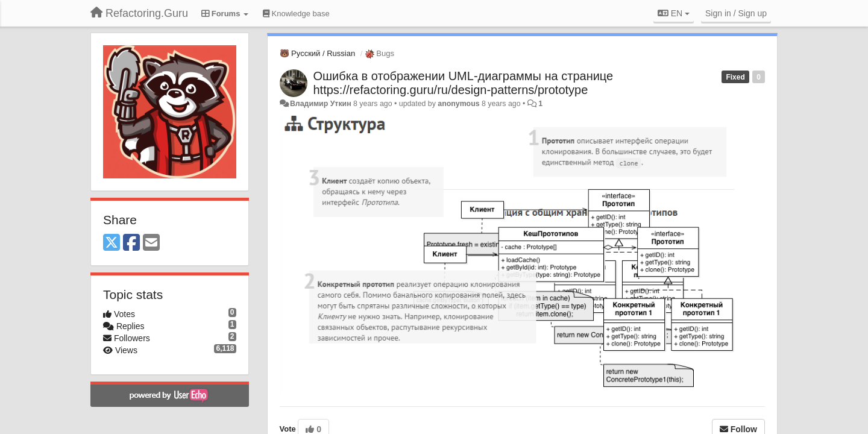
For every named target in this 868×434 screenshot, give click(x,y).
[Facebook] (131, 243)
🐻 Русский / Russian (318, 53)
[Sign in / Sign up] (736, 13)
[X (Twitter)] (112, 243)
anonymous (458, 104)
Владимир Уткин (321, 104)
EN (674, 13)
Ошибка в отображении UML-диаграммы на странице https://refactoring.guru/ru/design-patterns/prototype (464, 83)
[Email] (151, 243)
